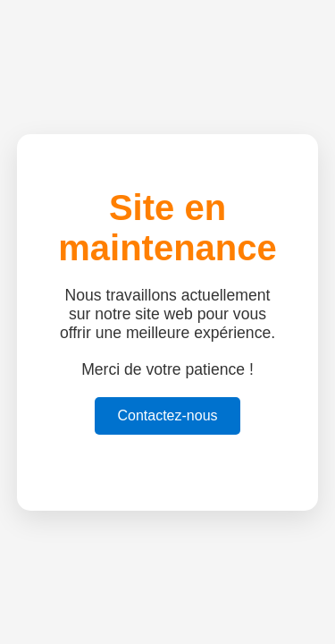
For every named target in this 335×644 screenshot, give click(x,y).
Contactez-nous (167, 415)
